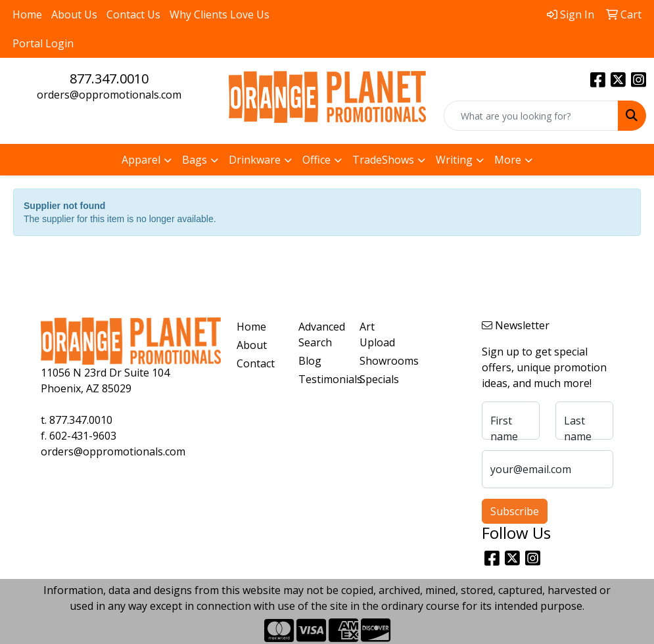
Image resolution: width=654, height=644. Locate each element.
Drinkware (255, 160)
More (508, 160)
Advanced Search (321, 334)
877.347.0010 (109, 79)
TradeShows (383, 160)
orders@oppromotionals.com (109, 95)
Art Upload (377, 334)
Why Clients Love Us (220, 14)
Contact (256, 363)
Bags (195, 160)
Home (27, 14)
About (252, 345)
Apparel (141, 160)
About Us (74, 14)
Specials (379, 379)
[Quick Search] (531, 116)
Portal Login (43, 43)
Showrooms (382, 361)
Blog (310, 361)
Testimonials (321, 379)
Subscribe (515, 511)
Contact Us (133, 14)
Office (316, 160)
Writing (454, 160)
